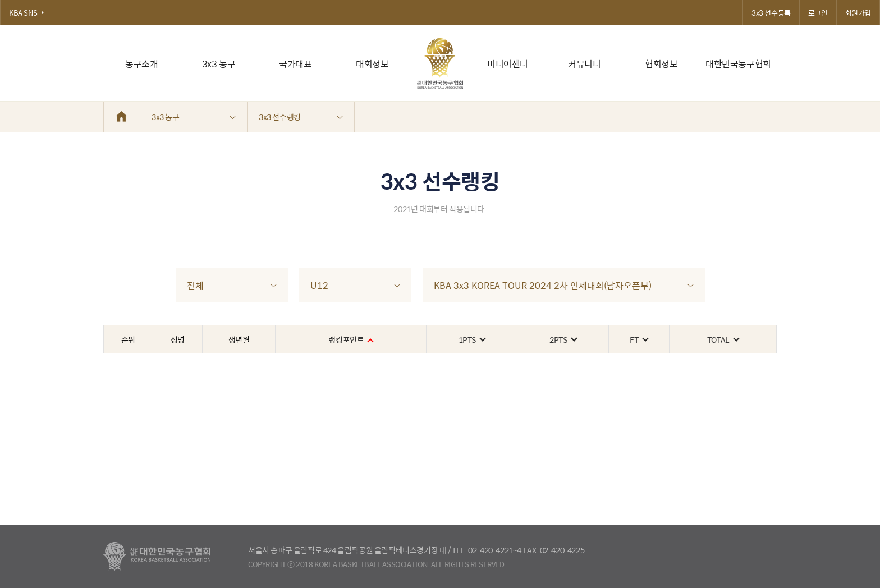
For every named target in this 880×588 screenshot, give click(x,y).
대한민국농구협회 (738, 64)
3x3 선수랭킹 (301, 117)
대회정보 (372, 64)
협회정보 (661, 64)
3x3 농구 (219, 64)
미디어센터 (508, 64)
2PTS (563, 339)
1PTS (472, 339)
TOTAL (723, 339)
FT (638, 339)
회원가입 (858, 13)
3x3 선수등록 (771, 13)
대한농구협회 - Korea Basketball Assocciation (157, 557)
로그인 (818, 13)
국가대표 (295, 64)
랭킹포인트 (350, 339)
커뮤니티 (584, 64)
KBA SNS (29, 13)
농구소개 (141, 64)
